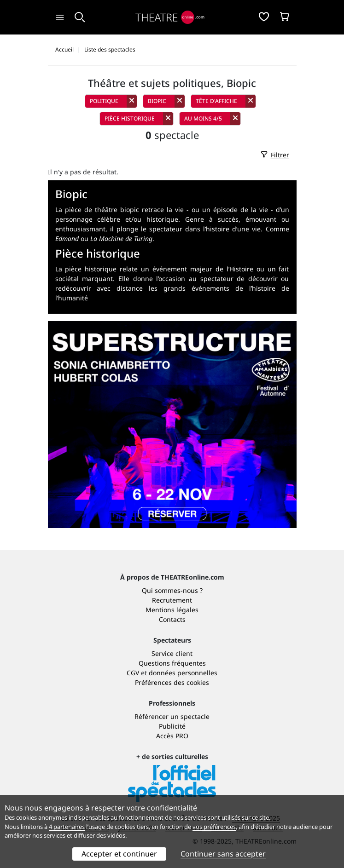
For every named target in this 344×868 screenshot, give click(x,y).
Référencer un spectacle (172, 716)
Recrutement (172, 600)
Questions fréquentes (172, 663)
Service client (172, 653)
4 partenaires (67, 827)
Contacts (172, 619)
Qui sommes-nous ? (172, 590)
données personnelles (183, 673)
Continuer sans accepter (223, 854)
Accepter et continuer (119, 854)
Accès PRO (172, 736)
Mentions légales (172, 610)
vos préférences (214, 827)
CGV (133, 673)
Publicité (172, 726)
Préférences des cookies (172, 682)
